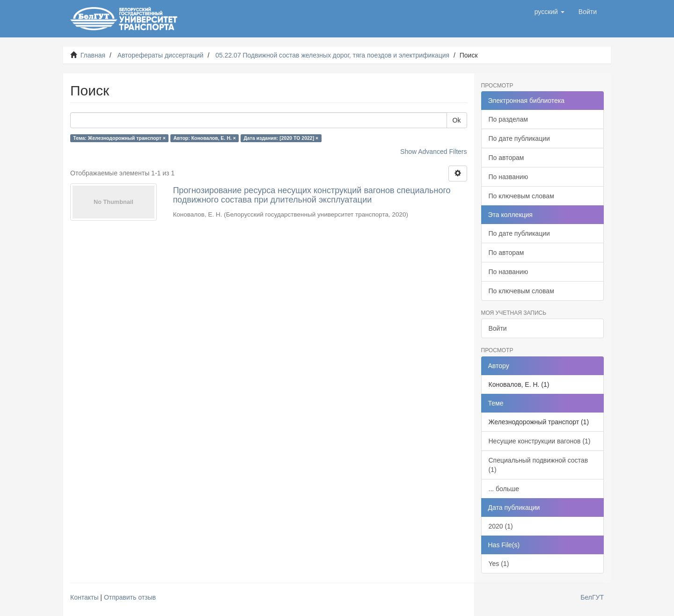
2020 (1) (501, 526)
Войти (498, 328)
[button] (549, 12)
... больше (504, 489)
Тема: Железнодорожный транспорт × (119, 138)
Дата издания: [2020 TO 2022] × (281, 138)
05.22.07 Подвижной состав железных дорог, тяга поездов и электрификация (332, 55)
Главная (93, 55)
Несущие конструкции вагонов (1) (540, 441)
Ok (457, 120)
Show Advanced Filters (433, 152)
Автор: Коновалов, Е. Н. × (205, 138)
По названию (509, 177)
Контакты (84, 597)
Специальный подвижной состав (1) (538, 465)
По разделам (508, 119)
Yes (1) (499, 564)
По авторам (506, 158)
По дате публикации (519, 138)
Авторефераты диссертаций (161, 55)
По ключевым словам (521, 196)
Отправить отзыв (130, 597)
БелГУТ (592, 597)
